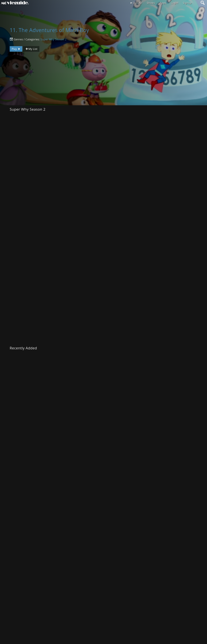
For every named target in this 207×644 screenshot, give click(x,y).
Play (16, 49)
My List (31, 49)
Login (175, 3)
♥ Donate (136, 3)
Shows (151, 3)
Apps (163, 3)
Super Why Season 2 (54, 39)
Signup (187, 3)
